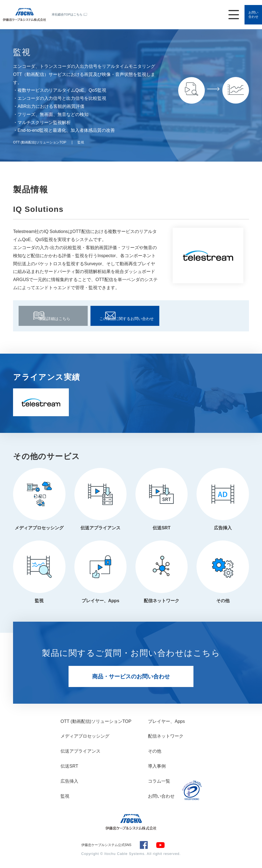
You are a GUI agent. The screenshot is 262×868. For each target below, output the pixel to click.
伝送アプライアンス (100, 526)
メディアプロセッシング (39, 526)
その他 (223, 601)
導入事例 (157, 766)
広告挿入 (223, 526)
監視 (39, 601)
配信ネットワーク (162, 601)
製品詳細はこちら (53, 316)
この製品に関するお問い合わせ (125, 316)
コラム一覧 (159, 781)
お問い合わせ (251, 10)
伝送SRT (162, 526)
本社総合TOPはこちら (68, 9)
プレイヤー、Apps (100, 601)
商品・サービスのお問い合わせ (131, 676)
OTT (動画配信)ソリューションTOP (96, 721)
